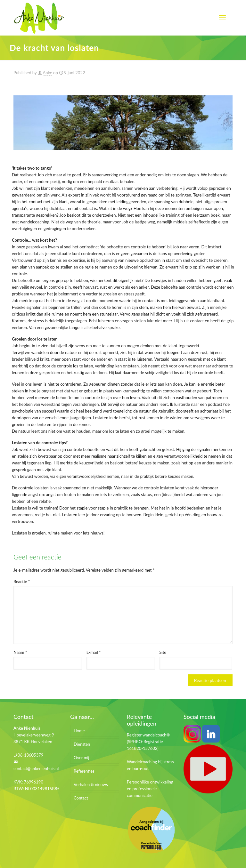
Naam (20, 652)
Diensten (82, 744)
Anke (48, 73)
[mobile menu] (222, 18)
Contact (81, 798)
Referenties (84, 771)
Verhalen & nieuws (91, 784)
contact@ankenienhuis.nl (36, 768)
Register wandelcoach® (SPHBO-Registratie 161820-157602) (148, 742)
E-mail (94, 652)
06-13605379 (30, 755)
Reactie (22, 582)
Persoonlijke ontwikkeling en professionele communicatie (150, 789)
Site (163, 652)
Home (79, 731)
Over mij (82, 758)
